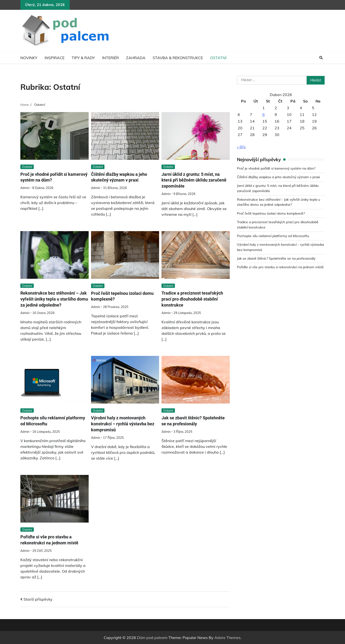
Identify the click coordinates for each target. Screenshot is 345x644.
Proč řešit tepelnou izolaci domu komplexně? (272, 213)
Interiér (110, 58)
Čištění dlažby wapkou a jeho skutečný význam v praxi (121, 177)
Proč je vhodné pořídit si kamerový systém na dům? (48, 177)
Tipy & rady (83, 58)
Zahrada (136, 58)
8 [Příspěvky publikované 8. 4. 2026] (264, 114)
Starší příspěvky (38, 599)
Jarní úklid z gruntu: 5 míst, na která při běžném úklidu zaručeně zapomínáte (193, 180)
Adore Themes (227, 638)
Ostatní (218, 58)
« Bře (241, 147)
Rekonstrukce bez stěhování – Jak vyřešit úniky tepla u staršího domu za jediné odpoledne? (54, 299)
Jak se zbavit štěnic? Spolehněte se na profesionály (277, 258)
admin (25, 188)
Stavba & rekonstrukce (178, 58)
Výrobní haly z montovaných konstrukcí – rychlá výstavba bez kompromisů (125, 424)
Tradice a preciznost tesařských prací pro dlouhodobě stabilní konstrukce (194, 299)
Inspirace (55, 58)
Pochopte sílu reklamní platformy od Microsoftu (274, 236)
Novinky (29, 58)
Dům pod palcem (152, 638)
